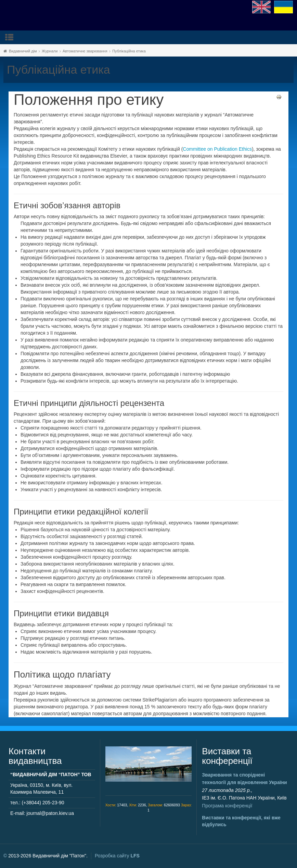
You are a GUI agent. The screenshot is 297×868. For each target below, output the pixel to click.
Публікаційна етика (129, 51)
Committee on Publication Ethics (217, 149)
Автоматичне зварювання (85, 51)
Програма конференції (227, 806)
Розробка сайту (117, 856)
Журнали (50, 51)
